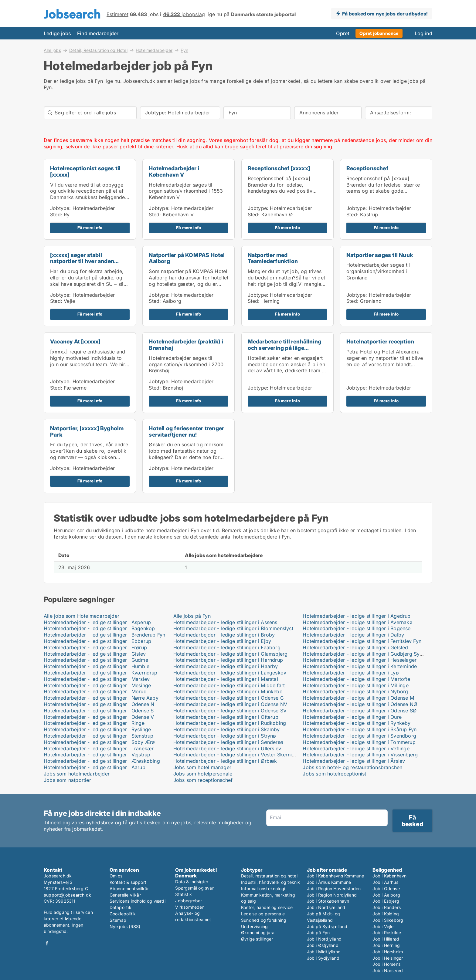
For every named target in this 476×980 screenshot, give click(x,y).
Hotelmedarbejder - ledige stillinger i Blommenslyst (233, 628)
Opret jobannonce (379, 33)
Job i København (389, 876)
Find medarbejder (98, 33)
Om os (116, 876)
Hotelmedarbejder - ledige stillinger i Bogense (357, 628)
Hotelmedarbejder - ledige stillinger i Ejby (222, 641)
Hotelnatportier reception (380, 341)
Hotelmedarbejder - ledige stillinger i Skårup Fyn (360, 729)
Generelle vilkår (125, 895)
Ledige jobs (57, 33)
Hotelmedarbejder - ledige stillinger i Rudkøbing (230, 723)
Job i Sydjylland (323, 958)
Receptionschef (367, 168)
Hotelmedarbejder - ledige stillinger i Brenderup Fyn (104, 635)
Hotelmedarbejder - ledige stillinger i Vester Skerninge (237, 755)
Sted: (56, 215)
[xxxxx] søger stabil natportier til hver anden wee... (82, 261)
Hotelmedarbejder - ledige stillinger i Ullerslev (227, 749)
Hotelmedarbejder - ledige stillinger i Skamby (227, 729)
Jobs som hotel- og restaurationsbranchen (352, 767)
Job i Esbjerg (386, 901)
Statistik (184, 894)
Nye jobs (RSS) (125, 926)
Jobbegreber (189, 901)
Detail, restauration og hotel (269, 876)
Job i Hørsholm (388, 952)
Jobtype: (61, 208)
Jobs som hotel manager (202, 767)
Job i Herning (386, 945)
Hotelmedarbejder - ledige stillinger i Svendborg (359, 736)
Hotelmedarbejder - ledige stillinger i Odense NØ (360, 704)
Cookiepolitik (123, 914)
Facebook (47, 943)
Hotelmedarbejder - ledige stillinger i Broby (224, 635)
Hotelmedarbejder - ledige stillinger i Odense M (358, 698)
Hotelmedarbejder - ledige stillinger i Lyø (351, 673)
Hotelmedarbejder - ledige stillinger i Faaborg (227, 647)
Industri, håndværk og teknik (271, 882)
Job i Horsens (386, 964)
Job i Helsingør (388, 958)
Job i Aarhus (385, 882)
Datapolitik (121, 907)
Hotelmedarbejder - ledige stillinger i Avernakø (357, 622)
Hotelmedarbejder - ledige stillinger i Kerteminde (360, 666)
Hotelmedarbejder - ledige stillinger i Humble (97, 666)
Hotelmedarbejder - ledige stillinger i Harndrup (228, 660)
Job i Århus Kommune (329, 882)
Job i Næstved (388, 970)
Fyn (184, 50)
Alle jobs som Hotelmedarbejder (82, 616)
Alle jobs (52, 50)
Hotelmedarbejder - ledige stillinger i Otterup (226, 717)
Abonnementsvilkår (129, 889)
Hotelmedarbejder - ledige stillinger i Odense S (99, 711)
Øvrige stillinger (257, 939)
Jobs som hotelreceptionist (334, 774)
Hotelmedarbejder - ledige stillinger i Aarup (95, 767)
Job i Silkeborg (388, 920)
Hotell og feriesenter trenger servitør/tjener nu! (186, 431)
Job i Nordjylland (324, 939)
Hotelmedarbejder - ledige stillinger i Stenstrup (99, 736)
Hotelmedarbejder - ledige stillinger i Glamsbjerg (231, 654)
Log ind (423, 33)
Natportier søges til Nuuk (380, 255)
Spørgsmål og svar (194, 888)
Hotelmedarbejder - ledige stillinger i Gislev (95, 654)
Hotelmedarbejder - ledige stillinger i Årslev (354, 761)
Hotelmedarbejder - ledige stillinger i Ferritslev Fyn (362, 641)
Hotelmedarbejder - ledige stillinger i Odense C (229, 698)
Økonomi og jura (258, 933)
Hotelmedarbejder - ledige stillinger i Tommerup (359, 742)
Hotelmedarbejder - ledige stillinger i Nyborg (355, 691)
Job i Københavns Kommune (336, 876)
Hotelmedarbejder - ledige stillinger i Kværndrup (101, 673)
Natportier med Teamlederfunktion (273, 258)
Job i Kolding (386, 914)
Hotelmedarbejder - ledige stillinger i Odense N (99, 704)
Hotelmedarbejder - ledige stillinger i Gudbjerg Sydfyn (366, 654)
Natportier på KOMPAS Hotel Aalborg (187, 258)
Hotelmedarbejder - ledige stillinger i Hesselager (360, 660)
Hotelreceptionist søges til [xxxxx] (85, 171)
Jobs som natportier (67, 780)
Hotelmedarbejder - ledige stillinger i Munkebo (228, 691)
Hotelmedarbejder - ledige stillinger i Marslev (97, 679)
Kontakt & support (128, 882)
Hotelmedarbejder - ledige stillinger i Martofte (356, 679)
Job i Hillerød (386, 939)
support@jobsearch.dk (67, 895)
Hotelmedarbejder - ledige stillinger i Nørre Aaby (101, 698)
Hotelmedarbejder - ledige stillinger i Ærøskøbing (102, 761)
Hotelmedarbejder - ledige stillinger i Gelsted (355, 647)
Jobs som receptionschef (203, 780)
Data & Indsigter (192, 882)
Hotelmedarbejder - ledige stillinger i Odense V (99, 717)
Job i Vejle (383, 926)
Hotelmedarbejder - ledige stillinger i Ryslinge (97, 729)
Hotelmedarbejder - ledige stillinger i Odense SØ (360, 711)
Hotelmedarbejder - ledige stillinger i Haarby (226, 666)
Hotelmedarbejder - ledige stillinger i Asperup (97, 622)
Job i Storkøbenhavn (328, 901)
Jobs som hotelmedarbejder (77, 774)
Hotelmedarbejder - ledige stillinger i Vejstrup (97, 755)
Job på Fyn (318, 933)
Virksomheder (189, 907)
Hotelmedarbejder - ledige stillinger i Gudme (96, 660)
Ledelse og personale (263, 914)
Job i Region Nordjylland (332, 895)
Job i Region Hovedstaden (334, 889)
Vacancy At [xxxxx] (75, 341)
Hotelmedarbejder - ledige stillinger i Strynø (225, 736)
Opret (343, 33)
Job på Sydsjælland (327, 926)
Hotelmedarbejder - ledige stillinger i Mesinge (97, 685)
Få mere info (90, 228)
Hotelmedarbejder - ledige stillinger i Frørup (95, 647)
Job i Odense (386, 889)
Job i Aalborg (386, 895)
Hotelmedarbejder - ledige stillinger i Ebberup (97, 641)
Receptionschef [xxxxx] (279, 168)
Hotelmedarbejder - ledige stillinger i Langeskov (230, 673)
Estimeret (117, 14)
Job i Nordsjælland (326, 907)
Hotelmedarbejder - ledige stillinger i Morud (95, 691)
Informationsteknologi (263, 889)
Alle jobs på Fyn (192, 616)
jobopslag (184, 14)
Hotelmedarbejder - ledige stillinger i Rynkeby (357, 723)
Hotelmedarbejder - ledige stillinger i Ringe (94, 723)
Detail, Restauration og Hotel (98, 50)
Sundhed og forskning (264, 920)
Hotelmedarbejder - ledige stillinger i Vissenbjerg (360, 755)
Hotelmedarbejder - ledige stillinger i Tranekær (99, 749)
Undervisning (254, 926)
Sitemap (118, 920)
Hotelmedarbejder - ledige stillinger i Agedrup (357, 616)
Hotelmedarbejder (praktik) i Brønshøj (186, 345)
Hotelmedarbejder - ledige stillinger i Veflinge (356, 749)
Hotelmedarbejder (154, 50)
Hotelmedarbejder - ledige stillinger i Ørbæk (225, 761)
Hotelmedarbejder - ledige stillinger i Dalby (353, 635)
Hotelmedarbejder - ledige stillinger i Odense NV (230, 704)
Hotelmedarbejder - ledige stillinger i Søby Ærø (99, 742)
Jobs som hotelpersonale (203, 774)
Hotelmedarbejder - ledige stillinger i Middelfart (229, 685)
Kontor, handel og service (267, 907)
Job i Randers (387, 907)
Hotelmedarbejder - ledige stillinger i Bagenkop (99, 628)
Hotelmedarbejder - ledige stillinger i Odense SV (230, 711)
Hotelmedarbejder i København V (174, 171)
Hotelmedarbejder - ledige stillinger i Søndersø (228, 742)
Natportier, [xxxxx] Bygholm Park (87, 431)
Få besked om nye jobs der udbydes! (385, 14)
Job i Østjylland (323, 945)
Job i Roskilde (387, 933)
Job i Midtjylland (324, 952)
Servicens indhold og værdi (138, 901)
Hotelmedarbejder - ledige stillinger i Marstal (226, 679)
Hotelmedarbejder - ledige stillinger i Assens (225, 622)
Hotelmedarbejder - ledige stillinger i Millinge (355, 685)
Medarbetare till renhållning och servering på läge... (285, 345)
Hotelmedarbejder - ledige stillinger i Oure (352, 717)
